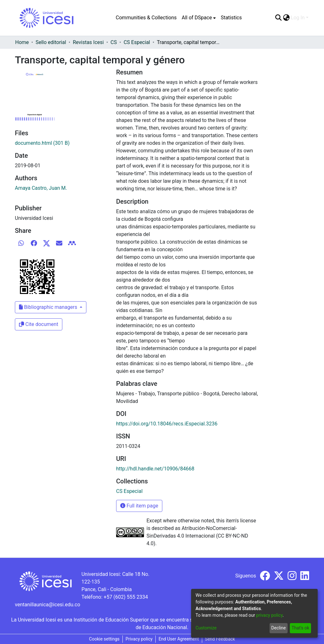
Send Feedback (220, 639)
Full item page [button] (139, 506)
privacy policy (269, 615)
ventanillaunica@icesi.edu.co (47, 605)
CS (114, 42)
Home (22, 42)
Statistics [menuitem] (231, 18)
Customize (206, 628)
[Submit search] (278, 18)
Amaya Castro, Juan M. (41, 188)
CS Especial (137, 42)
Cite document (39, 324)
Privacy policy (139, 639)
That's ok (300, 628)
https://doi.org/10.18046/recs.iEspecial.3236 (167, 424)
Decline (278, 628)
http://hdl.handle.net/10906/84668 (155, 469)
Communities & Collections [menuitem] (146, 18)
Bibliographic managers (49, 307)
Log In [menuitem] (298, 18)
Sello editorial (51, 42)
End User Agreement (179, 639)
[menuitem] (199, 18)
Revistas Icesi (88, 42)
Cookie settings (104, 639)
